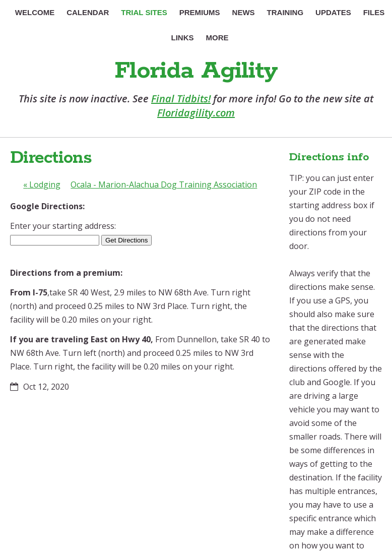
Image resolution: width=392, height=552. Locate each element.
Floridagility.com (196, 113)
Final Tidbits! (181, 99)
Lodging (42, 185)
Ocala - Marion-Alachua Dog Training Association (164, 185)
